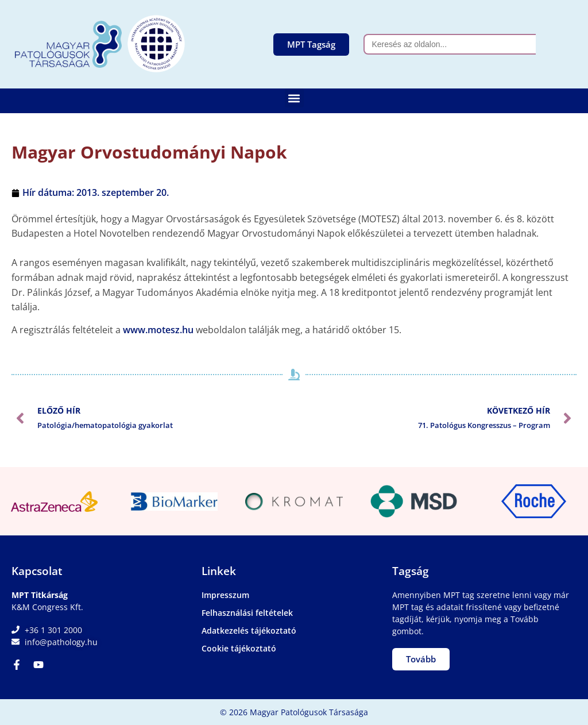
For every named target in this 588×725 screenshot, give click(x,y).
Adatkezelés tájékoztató (249, 630)
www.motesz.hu (158, 330)
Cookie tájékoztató (239, 648)
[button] (294, 98)
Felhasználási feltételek (247, 613)
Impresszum (225, 595)
